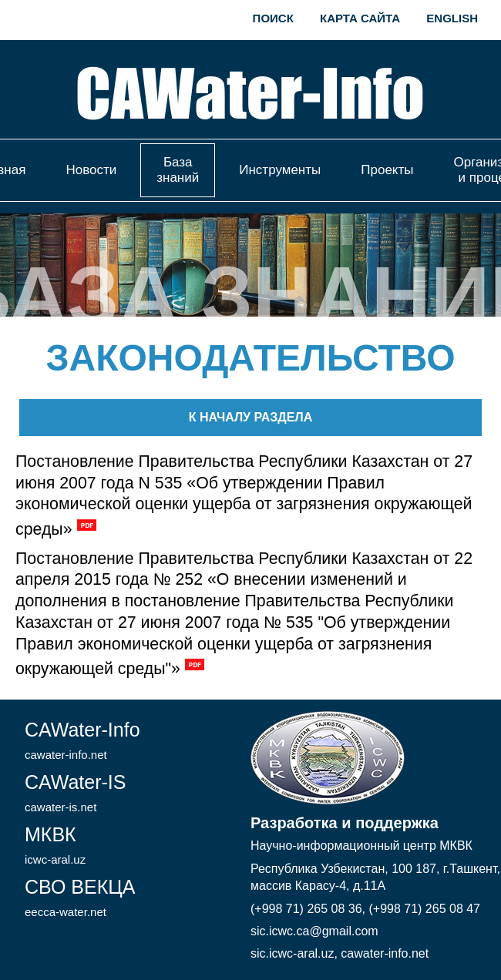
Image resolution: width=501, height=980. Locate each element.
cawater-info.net (385, 953)
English (452, 18)
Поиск (273, 18)
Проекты (387, 170)
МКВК (55, 845)
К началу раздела (250, 417)
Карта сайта (360, 18)
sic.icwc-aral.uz (292, 953)
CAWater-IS (76, 792)
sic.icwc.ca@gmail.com (314, 931)
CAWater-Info (82, 740)
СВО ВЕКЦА (80, 897)
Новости (91, 170)
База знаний (178, 170)
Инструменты (280, 170)
